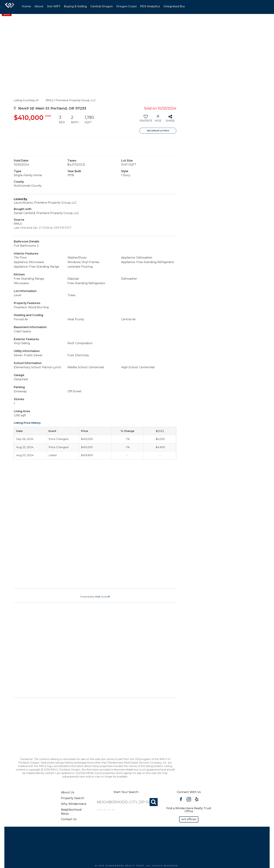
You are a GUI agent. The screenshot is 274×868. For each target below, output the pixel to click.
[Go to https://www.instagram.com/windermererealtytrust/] (189, 800)
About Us (68, 792)
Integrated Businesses (180, 6)
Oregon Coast (126, 6)
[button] (189, 819)
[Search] (154, 802)
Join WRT (54, 6)
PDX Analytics (150, 6)
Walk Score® (102, 597)
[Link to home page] (10, 7)
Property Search (73, 798)
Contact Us (69, 819)
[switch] (146, 120)
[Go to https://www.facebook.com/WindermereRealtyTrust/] (181, 800)
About (39, 6)
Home (26, 6)
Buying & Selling (75, 6)
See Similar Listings (158, 131)
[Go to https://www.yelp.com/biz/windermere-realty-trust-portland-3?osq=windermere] (197, 800)
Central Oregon (102, 6)
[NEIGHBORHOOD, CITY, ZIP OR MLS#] (126, 802)
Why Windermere (74, 804)
